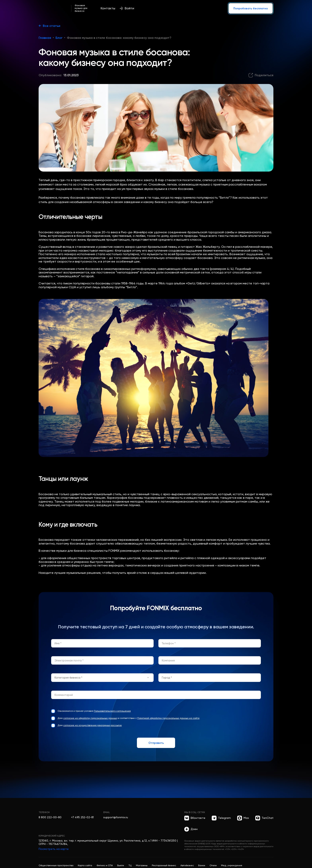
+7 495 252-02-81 (82, 817)
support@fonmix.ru (116, 817)
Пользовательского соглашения (112, 711)
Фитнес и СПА (105, 865)
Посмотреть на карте (54, 849)
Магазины (142, 865)
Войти (127, 8)
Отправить (156, 743)
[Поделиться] (261, 75)
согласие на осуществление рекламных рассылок (93, 725)
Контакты (108, 8)
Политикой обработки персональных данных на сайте (168, 718)
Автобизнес (187, 865)
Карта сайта (85, 865)
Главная (45, 38)
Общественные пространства (56, 865)
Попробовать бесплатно (251, 8)
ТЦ (130, 865)
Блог (59, 38)
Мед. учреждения (232, 865)
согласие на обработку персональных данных (90, 718)
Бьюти (121, 865)
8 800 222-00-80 (50, 817)
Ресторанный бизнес (164, 865)
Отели (213, 865)
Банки (202, 865)
